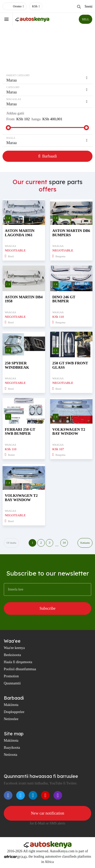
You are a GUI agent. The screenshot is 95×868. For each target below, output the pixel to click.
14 (64, 543)
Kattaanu (85, 543)
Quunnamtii (12, 683)
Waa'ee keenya (14, 648)
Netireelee (11, 719)
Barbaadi (48, 156)
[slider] (8, 128)
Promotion (11, 676)
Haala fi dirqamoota (18, 662)
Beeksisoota (12, 655)
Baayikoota (12, 748)
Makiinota (11, 705)
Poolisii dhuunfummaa (20, 669)
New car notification (48, 813)
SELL (86, 19)
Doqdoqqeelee (14, 712)
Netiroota (11, 755)
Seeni (89, 6)
